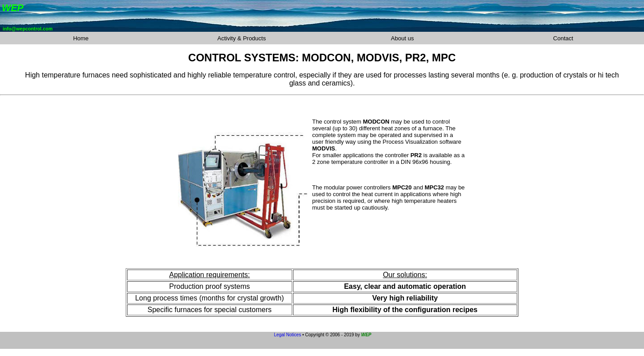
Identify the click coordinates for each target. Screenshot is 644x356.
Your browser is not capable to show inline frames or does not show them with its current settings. (322, 16)
